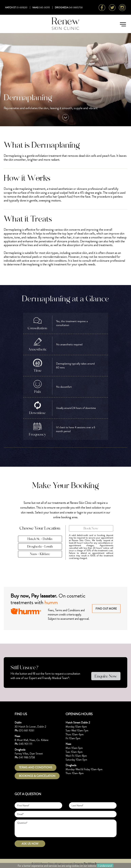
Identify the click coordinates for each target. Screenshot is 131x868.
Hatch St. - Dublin (40, 539)
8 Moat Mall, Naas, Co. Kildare (32, 740)
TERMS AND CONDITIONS (36, 768)
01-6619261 (22, 7)
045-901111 (44, 7)
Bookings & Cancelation (37, 776)
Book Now (91, 528)
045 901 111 (26, 744)
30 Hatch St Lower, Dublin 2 (30, 727)
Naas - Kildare (40, 554)
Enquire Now (106, 676)
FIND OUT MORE (107, 609)
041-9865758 (76, 7)
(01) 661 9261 (27, 730)
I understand (105, 866)
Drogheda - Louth (40, 547)
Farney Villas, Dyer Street (29, 754)
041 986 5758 (27, 757)
